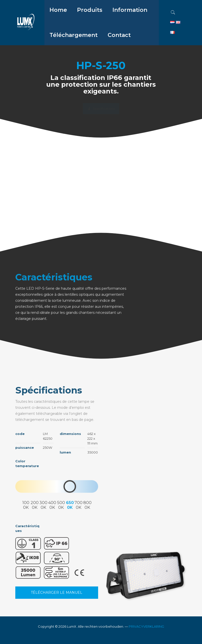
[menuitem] (90, 23)
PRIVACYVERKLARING (146, 626)
